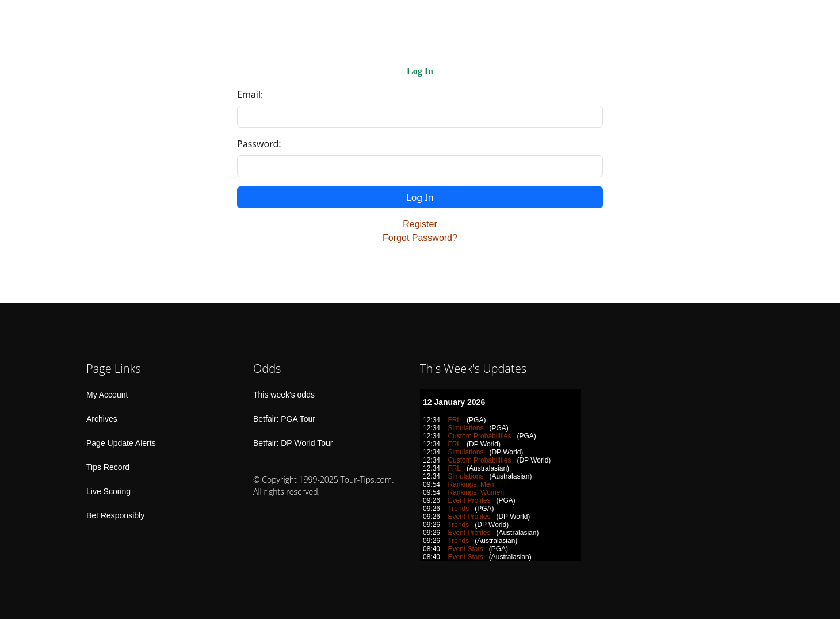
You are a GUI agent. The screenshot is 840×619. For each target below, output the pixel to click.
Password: (259, 144)
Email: (250, 94)
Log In (420, 197)
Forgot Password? (420, 238)
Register (420, 224)
